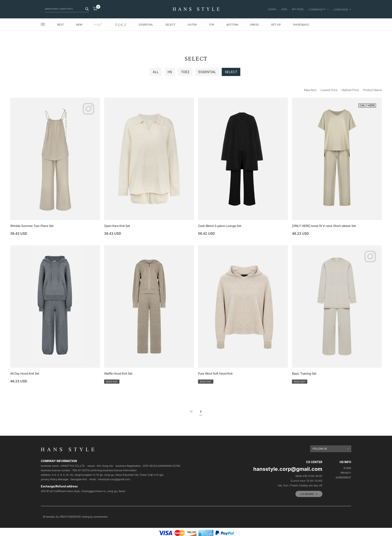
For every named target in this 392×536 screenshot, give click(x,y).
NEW (79, 25)
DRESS (255, 25)
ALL (156, 72)
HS (170, 72)
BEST (61, 25)
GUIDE (347, 468)
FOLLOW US (320, 449)
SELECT (170, 25)
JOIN (284, 9)
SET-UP (276, 25)
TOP (212, 25)
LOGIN (272, 9)
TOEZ (185, 72)
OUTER (192, 25)
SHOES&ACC (301, 25)
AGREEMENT (343, 477)
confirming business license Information (113, 470)
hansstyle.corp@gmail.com (114, 479)
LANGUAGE (342, 9)
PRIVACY (346, 473)
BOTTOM (232, 25)
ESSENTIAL (146, 25)
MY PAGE (298, 9)
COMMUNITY (318, 9)
